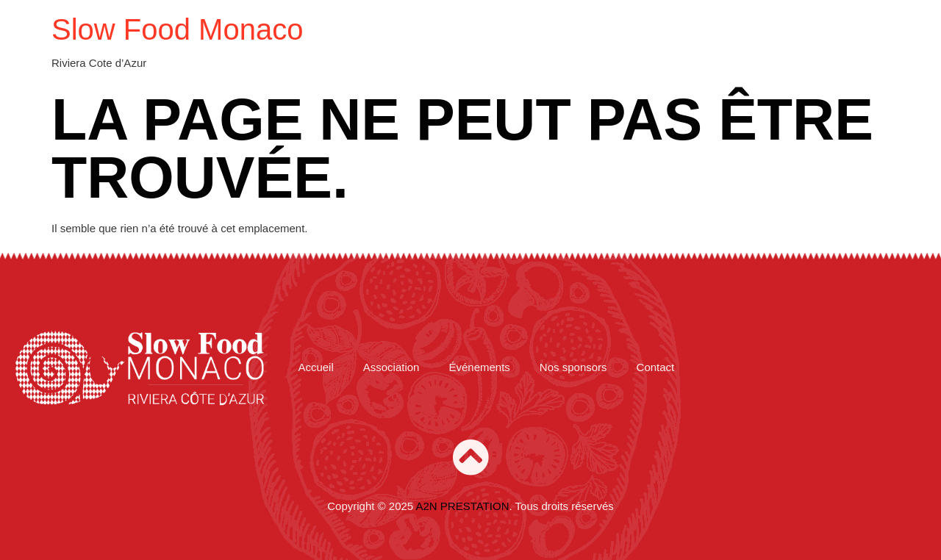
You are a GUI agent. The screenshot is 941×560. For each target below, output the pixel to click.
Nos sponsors (573, 367)
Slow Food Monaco (177, 29)
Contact (656, 367)
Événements (479, 367)
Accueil (315, 367)
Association (391, 367)
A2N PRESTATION (463, 506)
